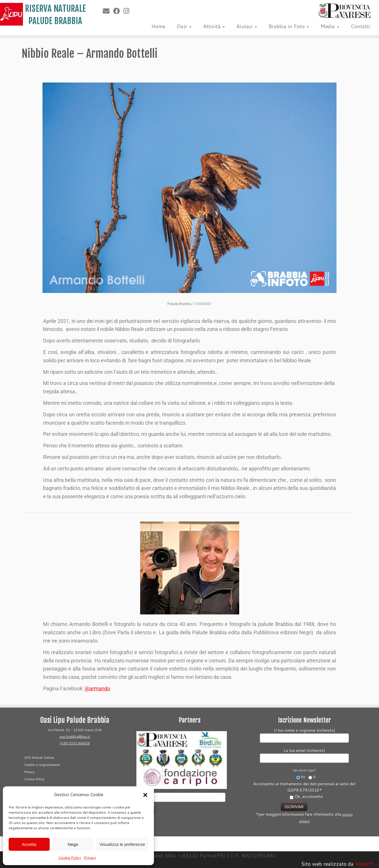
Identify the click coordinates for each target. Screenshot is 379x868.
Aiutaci (247, 26)
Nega (73, 844)
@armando (97, 688)
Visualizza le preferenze (122, 844)
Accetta (29, 844)
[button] (145, 795)
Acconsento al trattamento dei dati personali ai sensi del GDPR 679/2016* (304, 790)
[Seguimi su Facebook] (118, 11)
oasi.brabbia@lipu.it (75, 737)
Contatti (360, 26)
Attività (214, 26)
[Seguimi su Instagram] (128, 11)
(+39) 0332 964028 (75, 743)
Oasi (184, 26)
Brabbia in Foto (289, 26)
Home (158, 26)
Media (330, 26)
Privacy (90, 858)
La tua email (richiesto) (304, 755)
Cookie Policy (70, 858)
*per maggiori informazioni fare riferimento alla (304, 812)
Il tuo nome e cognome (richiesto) (304, 735)
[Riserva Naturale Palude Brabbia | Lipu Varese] (44, 14)
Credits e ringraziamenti (42, 765)
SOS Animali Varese (39, 758)
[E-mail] (108, 11)
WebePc (365, 864)
